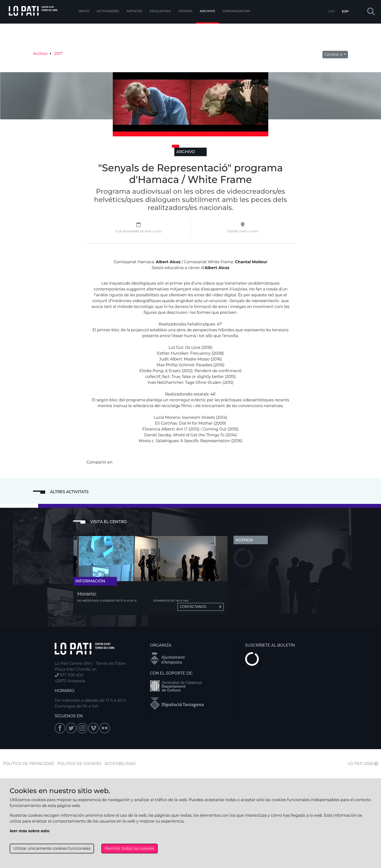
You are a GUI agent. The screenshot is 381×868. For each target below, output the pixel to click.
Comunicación (236, 11)
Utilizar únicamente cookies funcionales (52, 848)
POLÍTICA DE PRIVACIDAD (29, 764)
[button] (371, 12)
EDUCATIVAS (160, 11)
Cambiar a (334, 54)
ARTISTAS (134, 11)
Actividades (108, 11)
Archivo (208, 11)
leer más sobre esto (30, 831)
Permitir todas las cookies (130, 848)
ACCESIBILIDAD (120, 764)
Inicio (84, 11)
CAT (331, 11)
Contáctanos (200, 607)
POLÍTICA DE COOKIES (79, 764)
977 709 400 (69, 675)
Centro (185, 11)
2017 (58, 54)
